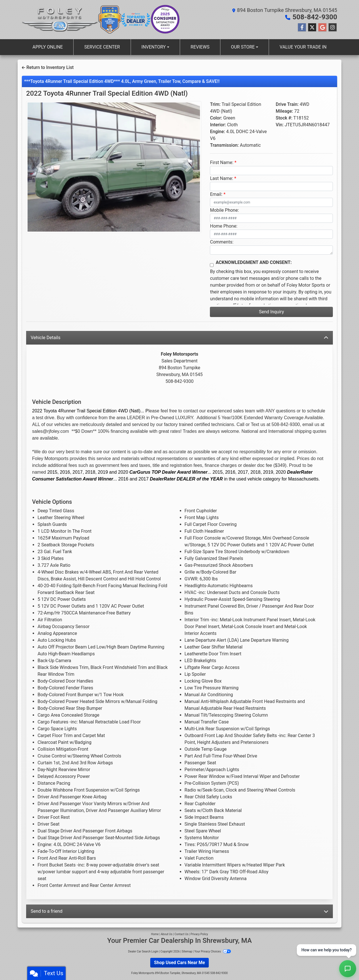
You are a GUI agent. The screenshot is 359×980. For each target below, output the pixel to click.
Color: (216, 118)
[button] (39, 167)
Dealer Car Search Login (143, 951)
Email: (216, 194)
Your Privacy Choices (213, 951)
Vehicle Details (179, 338)
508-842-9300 (315, 17)
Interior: (218, 125)
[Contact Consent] (212, 265)
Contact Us (181, 934)
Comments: (222, 242)
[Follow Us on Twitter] (312, 28)
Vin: (280, 125)
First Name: (222, 162)
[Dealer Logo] (60, 20)
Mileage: (284, 111)
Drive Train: (287, 104)
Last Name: (221, 178)
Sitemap (187, 951)
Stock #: (284, 118)
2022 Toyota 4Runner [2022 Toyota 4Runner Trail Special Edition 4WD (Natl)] (107, 93)
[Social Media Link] (333, 28)
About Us (167, 934)
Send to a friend (179, 911)
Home (155, 934)
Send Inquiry (272, 312)
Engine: (217, 132)
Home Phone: (224, 226)
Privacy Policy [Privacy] (199, 934)
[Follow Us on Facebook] (302, 28)
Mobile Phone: (224, 210)
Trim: (215, 104)
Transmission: (224, 145)
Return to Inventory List (48, 67)
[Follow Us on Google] (322, 28)
